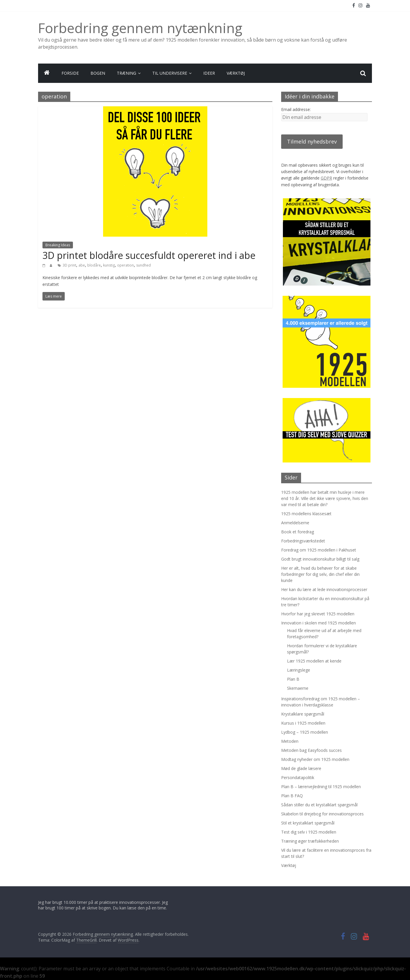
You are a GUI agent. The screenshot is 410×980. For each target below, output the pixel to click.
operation (125, 265)
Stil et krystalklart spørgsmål (308, 823)
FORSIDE (70, 73)
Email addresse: (296, 109)
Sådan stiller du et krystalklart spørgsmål (319, 805)
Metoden (290, 741)
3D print (69, 265)
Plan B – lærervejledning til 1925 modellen (321, 787)
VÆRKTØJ (236, 73)
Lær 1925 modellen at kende (314, 661)
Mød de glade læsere (301, 768)
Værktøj (289, 865)
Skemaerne (298, 688)
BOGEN (98, 73)
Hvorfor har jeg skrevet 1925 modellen (318, 614)
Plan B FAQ (292, 796)
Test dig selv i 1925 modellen (309, 832)
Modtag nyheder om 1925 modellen (315, 759)
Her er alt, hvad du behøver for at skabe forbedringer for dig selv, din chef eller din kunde (320, 574)
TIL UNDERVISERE (170, 73)
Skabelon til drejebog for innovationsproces (322, 814)
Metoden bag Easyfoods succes (311, 750)
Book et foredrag (298, 532)
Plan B (293, 679)
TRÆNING (127, 73)
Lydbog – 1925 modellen (305, 732)
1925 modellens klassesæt (306, 514)
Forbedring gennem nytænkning (140, 28)
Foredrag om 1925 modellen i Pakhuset (319, 550)
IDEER (209, 73)
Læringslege (299, 670)
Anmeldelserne (295, 523)
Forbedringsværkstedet (303, 541)
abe (82, 265)
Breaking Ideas (58, 245)
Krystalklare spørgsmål (303, 714)
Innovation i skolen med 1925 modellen (318, 623)
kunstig (109, 265)
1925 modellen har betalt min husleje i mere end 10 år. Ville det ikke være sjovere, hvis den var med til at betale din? (325, 498)
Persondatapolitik (298, 777)
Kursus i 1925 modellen (303, 723)
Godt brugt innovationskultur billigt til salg (320, 559)
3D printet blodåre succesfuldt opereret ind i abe (149, 255)
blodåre (94, 265)
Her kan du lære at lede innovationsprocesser (324, 589)
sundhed (143, 265)
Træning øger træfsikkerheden (310, 841)
